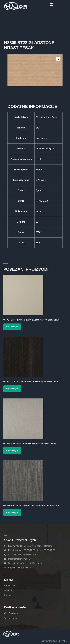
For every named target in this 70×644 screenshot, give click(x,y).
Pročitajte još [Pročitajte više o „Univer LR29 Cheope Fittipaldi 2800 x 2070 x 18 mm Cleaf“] (12, 389)
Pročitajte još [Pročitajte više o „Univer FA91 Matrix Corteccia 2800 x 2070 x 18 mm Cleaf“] (12, 512)
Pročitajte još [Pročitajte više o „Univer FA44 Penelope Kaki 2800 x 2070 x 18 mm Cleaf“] (12, 450)
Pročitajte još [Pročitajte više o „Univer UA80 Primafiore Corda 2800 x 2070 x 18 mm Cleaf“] (12, 327)
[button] (51, 5)
